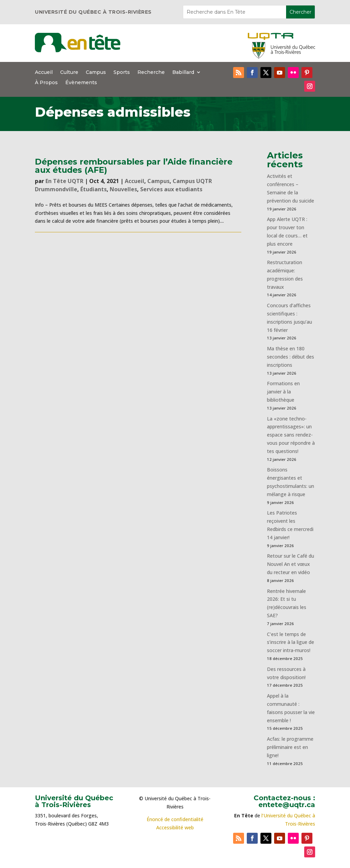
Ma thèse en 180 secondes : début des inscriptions (291, 357)
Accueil (44, 73)
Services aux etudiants (171, 189)
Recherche (151, 73)
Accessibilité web (175, 827)
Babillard (183, 73)
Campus (96, 73)
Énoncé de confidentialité (175, 819)
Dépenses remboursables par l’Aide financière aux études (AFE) (134, 166)
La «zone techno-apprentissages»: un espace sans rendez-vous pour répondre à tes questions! (291, 435)
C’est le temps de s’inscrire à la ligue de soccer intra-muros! (291, 642)
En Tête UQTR (64, 181)
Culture (69, 73)
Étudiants (93, 189)
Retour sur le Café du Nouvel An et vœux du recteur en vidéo (291, 564)
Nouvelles (123, 189)
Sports (122, 73)
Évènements (81, 83)
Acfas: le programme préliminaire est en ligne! (290, 747)
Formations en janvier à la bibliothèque (283, 392)
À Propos (46, 83)
